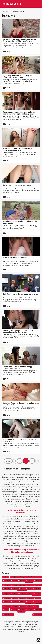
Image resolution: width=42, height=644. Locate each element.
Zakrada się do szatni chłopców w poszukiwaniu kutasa (18, 149)
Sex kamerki (23, 589)
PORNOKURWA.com (12, 4)
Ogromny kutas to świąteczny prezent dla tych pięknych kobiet (20, 77)
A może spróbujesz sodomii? (15, 258)
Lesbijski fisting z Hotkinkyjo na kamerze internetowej (21, 404)
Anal (6, 577)
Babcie (7, 601)
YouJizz (15, 593)
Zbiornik (30, 593)
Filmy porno (6, 11)
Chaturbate (9, 598)
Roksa (7, 588)
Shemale (31, 588)
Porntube (31, 598)
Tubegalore (14, 11)
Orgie (7, 585)
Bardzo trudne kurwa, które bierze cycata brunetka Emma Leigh (18, 331)
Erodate (15, 606)
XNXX (7, 593)
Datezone (8, 580)
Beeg (22, 577)
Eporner (8, 606)
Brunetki (15, 601)
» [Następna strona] (37, 461)
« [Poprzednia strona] (15, 461)
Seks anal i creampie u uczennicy (17, 185)
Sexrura (30, 610)
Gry (37, 606)
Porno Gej (30, 581)
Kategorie (21, 631)
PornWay (31, 585)
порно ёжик (38, 594)
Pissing (15, 610)
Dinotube (23, 601)
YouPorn (23, 593)
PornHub (15, 585)
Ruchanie (16, 588)
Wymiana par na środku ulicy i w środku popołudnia (20, 222)
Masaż (38, 598)
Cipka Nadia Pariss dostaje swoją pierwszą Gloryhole (17, 368)
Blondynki (31, 577)
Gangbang (31, 606)
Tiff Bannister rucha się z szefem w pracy (21, 294)
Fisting (22, 606)
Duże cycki (30, 602)
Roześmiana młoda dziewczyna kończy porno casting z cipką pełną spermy (20, 113)
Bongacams (16, 598)
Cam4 (22, 598)
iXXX (6, 610)
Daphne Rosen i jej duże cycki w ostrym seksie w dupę (20, 440)
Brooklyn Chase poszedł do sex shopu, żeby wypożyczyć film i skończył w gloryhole (20, 41)
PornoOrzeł (24, 585)
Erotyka (15, 580)
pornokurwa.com (15, 622)
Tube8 (37, 588)
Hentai (22, 580)
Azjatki (15, 577)
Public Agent (22, 610)
